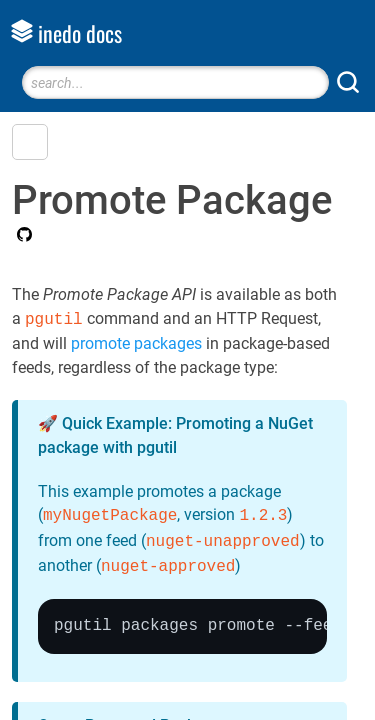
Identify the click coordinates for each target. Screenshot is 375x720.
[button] (30, 142)
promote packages (136, 343)
